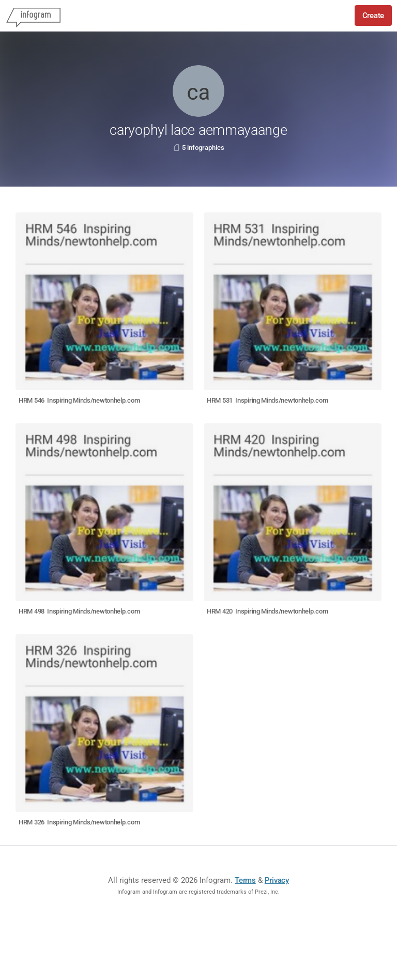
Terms (245, 880)
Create (373, 16)
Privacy (277, 880)
